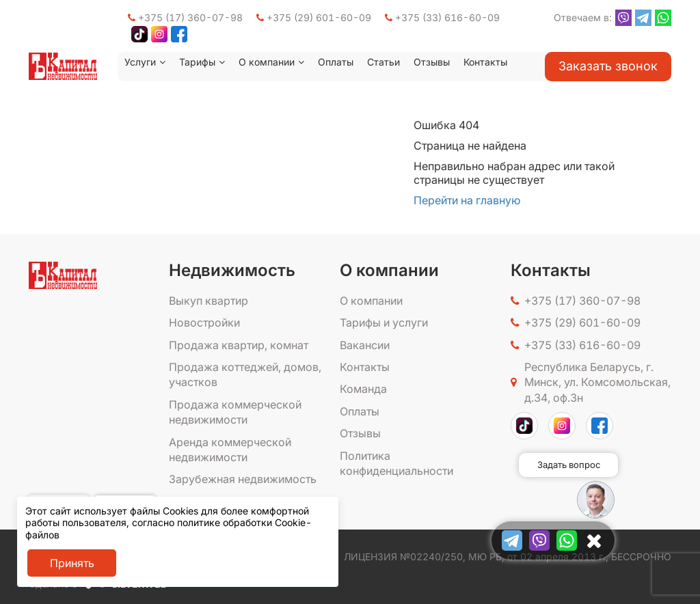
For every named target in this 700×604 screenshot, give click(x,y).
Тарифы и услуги (384, 322)
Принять (72, 563)
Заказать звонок (608, 66)
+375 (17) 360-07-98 (185, 18)
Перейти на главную (467, 200)
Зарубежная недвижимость (243, 479)
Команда (363, 389)
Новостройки (204, 322)
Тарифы (197, 62)
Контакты (485, 62)
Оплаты (336, 62)
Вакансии (365, 345)
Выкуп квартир (208, 301)
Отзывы (432, 62)
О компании (267, 62)
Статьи (383, 62)
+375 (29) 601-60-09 (314, 18)
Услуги (140, 62)
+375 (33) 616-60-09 (442, 18)
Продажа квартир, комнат (239, 345)
